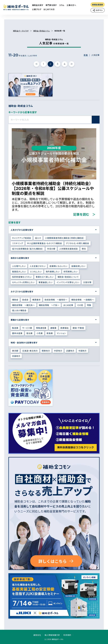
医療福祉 (65, 328)
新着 (86, 55)
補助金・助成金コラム (42, 31)
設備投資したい (78, 266)
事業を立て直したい (45, 277)
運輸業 (53, 328)
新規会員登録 (98, 5)
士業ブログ (37, 9)
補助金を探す (38, 5)
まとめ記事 (68, 305)
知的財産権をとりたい (22, 277)
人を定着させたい (38, 266)
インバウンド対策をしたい (68, 282)
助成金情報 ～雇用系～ (56, 300)
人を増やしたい (19, 266)
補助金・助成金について (68, 277)
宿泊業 (30, 333)
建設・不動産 (78, 328)
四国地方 (16, 356)
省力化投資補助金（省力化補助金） (28, 249)
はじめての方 (49, 9)
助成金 (25, 300)
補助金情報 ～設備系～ (83, 300)
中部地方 (58, 351)
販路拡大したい (19, 272)
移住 (84, 249)
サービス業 (27, 328)
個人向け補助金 (19, 310)
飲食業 (50, 333)
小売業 (40, 333)
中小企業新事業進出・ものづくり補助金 (45, 243)
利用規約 (67, 635)
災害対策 (87, 282)
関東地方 (46, 351)
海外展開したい (53, 272)
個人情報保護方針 (52, 635)
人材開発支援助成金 (69, 249)
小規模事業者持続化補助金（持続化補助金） (65, 238)
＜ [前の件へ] (36, 64)
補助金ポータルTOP (21, 31)
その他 (80, 305)
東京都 (15, 351)
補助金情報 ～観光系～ (23, 305)
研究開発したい (71, 272)
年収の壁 (51, 249)
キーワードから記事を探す (23, 112)
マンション (61, 333)
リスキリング (18, 243)
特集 (89, 305)
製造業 (15, 328)
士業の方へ (71, 5)
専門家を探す (51, 5)
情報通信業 (41, 328)
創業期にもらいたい (58, 266)
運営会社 (37, 635)
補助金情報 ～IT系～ (49, 305)
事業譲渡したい (45, 282)
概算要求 (36, 300)
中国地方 (82, 351)
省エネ (38, 238)
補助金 (15, 300)
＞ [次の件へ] (72, 64)
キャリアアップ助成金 (22, 238)
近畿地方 (70, 351)
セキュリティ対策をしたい (23, 282)
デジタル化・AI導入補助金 (78, 243)
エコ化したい (36, 272)
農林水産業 (17, 333)
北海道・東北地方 (30, 351)
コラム (62, 5)
